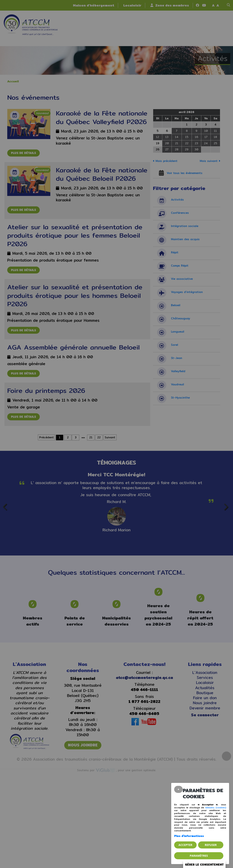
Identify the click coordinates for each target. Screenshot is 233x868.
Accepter (185, 845)
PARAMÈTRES (199, 856)
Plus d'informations (189, 836)
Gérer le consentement (204, 865)
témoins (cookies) (216, 807)
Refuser (211, 845)
